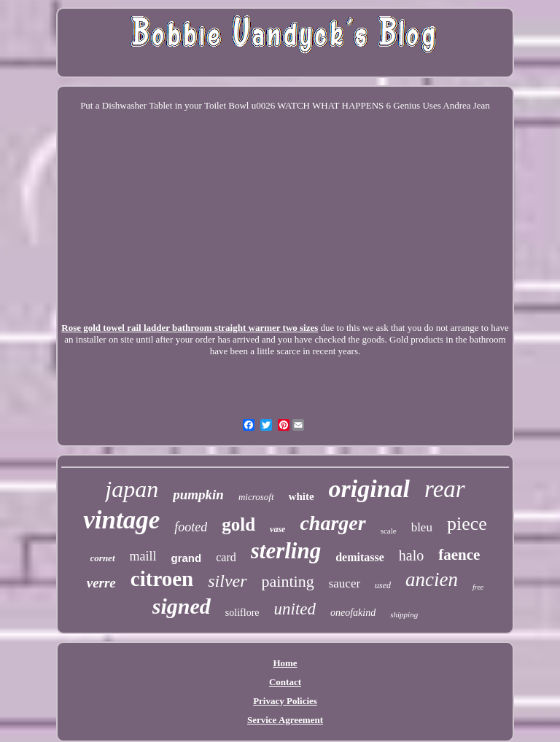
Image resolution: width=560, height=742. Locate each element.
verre (101, 583)
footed (191, 527)
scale (389, 531)
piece (467, 524)
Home (285, 663)
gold (238, 524)
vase (277, 529)
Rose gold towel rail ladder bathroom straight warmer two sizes (190, 328)
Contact (285, 682)
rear (445, 489)
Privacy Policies (285, 701)
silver (227, 581)
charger (332, 523)
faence (459, 555)
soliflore (242, 613)
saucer (345, 583)
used (383, 585)
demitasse (360, 557)
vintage (121, 520)
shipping (404, 614)
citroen (162, 579)
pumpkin (198, 495)
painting (288, 581)
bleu (422, 527)
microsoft (256, 497)
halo (411, 555)
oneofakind (353, 613)
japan (132, 489)
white (302, 496)
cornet (103, 558)
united (295, 609)
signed (182, 606)
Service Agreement (285, 720)
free (478, 587)
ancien (432, 579)
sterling (286, 551)
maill (143, 556)
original (369, 489)
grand (187, 558)
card (226, 557)
